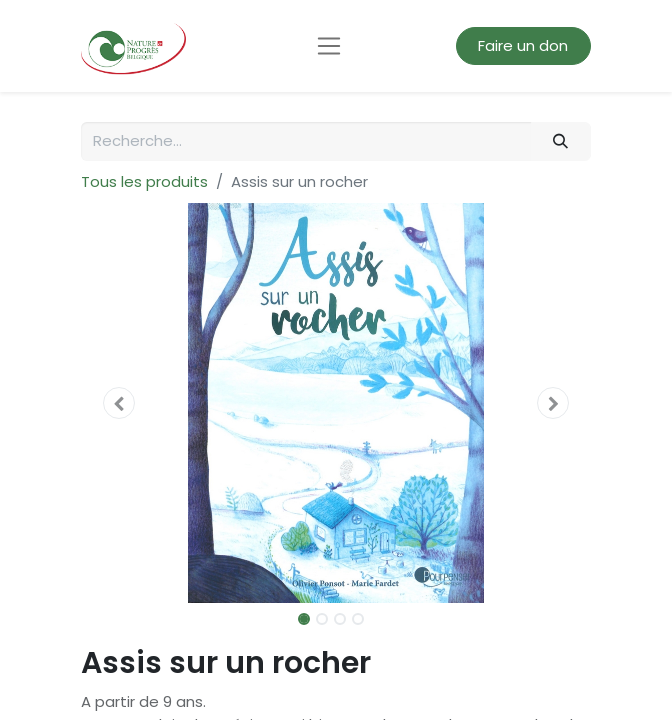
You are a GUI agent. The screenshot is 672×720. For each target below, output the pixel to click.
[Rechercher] (561, 141)
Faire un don (523, 45)
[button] (119, 403)
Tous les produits (144, 181)
